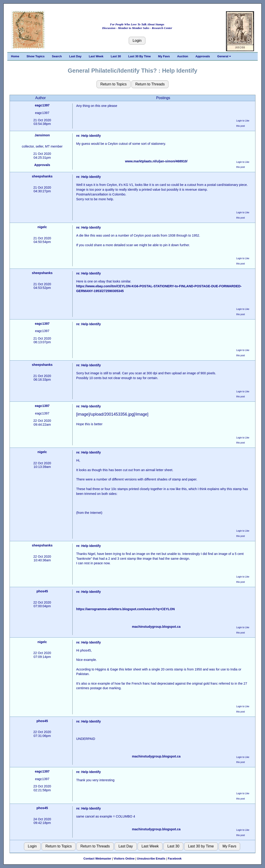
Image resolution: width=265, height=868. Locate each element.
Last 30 (116, 56)
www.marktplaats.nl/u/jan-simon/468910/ (156, 161)
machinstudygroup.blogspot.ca (156, 627)
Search (57, 56)
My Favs (164, 56)
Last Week (96, 56)
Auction (183, 56)
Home (15, 56)
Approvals (203, 56)
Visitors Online (124, 859)
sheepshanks (42, 176)
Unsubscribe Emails (151, 859)
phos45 (42, 591)
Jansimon (42, 135)
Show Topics (35, 56)
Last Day (75, 56)
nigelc (42, 227)
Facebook (175, 859)
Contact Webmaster (97, 859)
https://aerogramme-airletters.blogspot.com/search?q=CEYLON (126, 609)
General (224, 56)
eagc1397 (42, 105)
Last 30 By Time (140, 56)
